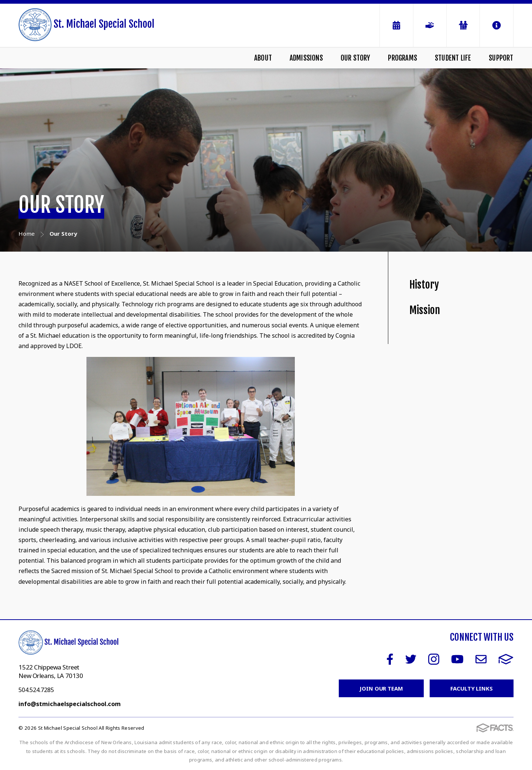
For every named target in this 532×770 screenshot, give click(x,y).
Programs (403, 58)
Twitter (411, 659)
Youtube (457, 659)
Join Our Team (381, 688)
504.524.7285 (36, 690)
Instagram (434, 659)
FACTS (506, 659)
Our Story (356, 58)
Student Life (453, 58)
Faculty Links (472, 688)
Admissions (306, 58)
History (424, 285)
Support (501, 58)
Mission (425, 310)
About (263, 58)
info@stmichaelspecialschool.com (70, 704)
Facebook (390, 659)
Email (481, 659)
